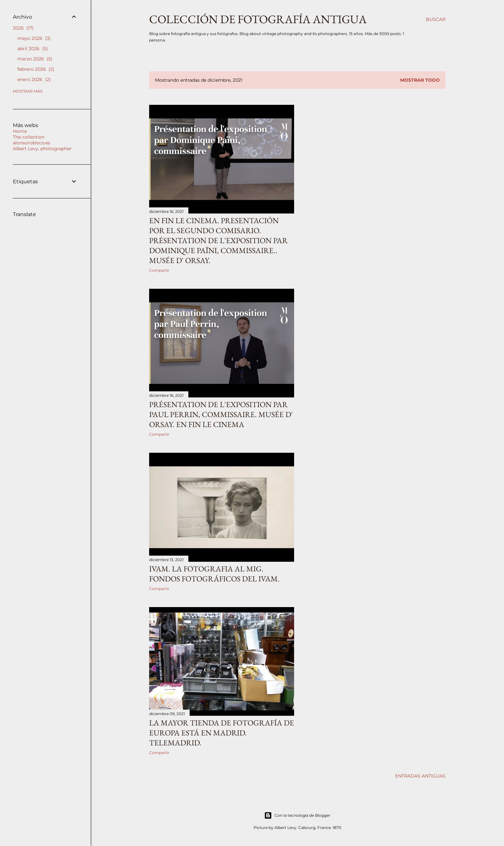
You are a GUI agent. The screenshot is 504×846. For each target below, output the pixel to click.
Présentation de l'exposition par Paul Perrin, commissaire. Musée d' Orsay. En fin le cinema (221, 414)
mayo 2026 (34, 38)
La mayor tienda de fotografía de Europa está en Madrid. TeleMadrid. (222, 733)
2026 (23, 28)
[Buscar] (436, 19)
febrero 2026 (36, 69)
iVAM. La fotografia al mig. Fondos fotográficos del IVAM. (214, 574)
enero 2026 (34, 79)
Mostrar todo (420, 80)
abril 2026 (33, 49)
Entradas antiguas (420, 776)
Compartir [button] (159, 270)
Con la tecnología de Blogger (297, 815)
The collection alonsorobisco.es (32, 140)
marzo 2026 (35, 59)
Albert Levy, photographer (42, 149)
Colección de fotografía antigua (258, 19)
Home (20, 131)
